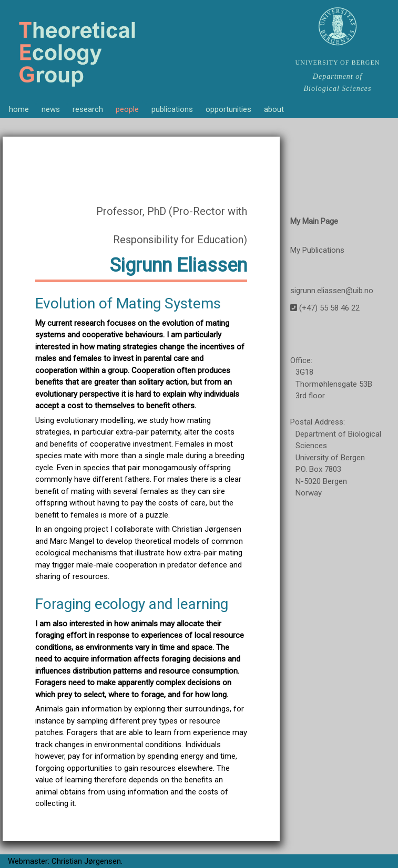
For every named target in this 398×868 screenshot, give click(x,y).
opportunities (228, 109)
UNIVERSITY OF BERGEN (338, 63)
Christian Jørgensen (86, 861)
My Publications (317, 250)
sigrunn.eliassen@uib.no (332, 291)
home (19, 109)
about (274, 109)
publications (172, 109)
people (127, 109)
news (51, 109)
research (88, 109)
